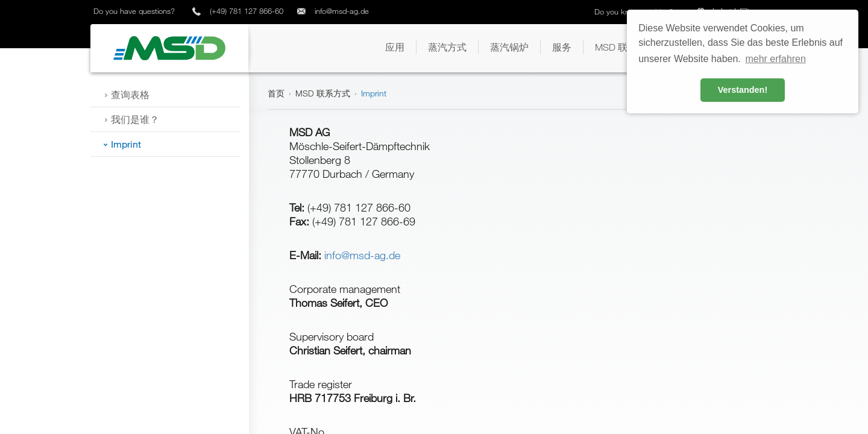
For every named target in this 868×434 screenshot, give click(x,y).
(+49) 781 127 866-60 (247, 11)
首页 (276, 93)
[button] (395, 47)
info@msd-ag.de (342, 11)
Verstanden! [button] (743, 90)
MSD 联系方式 (323, 93)
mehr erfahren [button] (775, 59)
